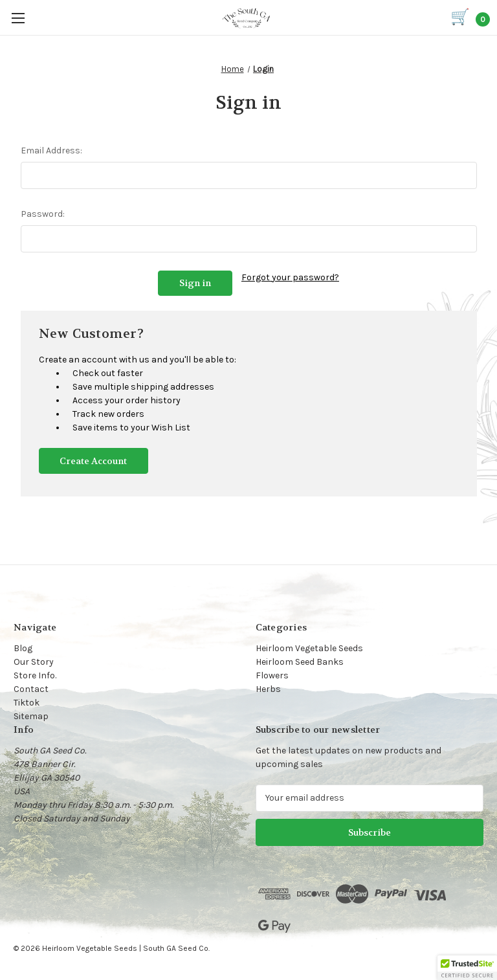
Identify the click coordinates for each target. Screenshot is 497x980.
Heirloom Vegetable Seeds (309, 647)
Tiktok (27, 701)
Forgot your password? (290, 277)
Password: (43, 214)
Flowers (272, 674)
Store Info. (35, 674)
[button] (467, 968)
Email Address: (51, 150)
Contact (31, 688)
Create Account (93, 460)
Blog (23, 647)
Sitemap (31, 715)
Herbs (268, 688)
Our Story (34, 661)
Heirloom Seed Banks (300, 661)
